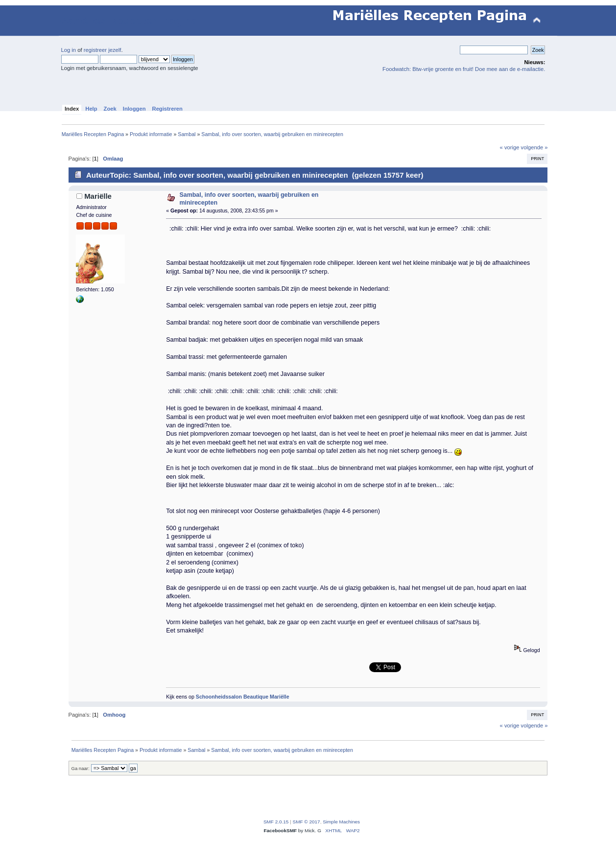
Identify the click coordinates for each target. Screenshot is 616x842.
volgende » (534, 147)
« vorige (510, 147)
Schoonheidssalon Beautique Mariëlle (243, 697)
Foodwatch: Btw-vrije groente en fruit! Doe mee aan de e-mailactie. (464, 69)
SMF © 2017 (307, 822)
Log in (69, 50)
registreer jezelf (103, 50)
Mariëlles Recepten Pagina (128, 21)
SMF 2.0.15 (276, 822)
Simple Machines (341, 822)
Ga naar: (81, 768)
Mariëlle (98, 196)
